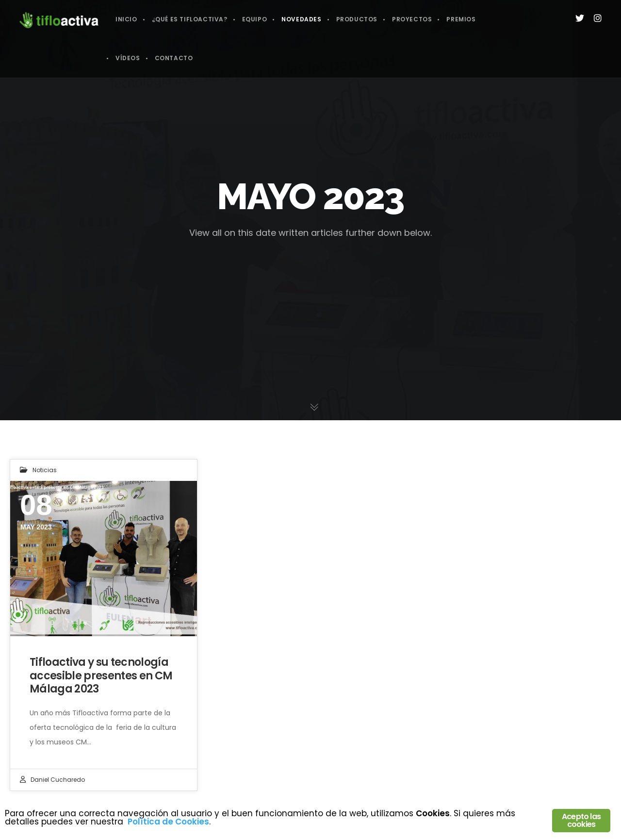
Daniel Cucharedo (58, 780)
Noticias (45, 470)
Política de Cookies (168, 822)
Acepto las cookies (581, 820)
